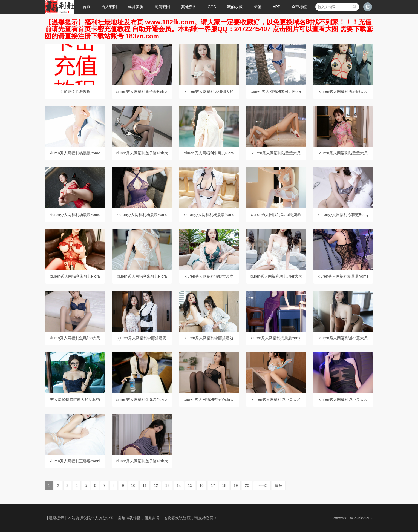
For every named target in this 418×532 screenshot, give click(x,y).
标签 (258, 7)
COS (212, 7)
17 (213, 485)
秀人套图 (109, 7)
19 (236, 485)
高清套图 (162, 7)
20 (247, 485)
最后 (279, 485)
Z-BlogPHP (364, 518)
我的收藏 (235, 7)
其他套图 (189, 7)
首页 (87, 7)
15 (190, 485)
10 (133, 485)
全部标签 (299, 7)
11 (145, 485)
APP (276, 7)
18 (224, 485)
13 (167, 485)
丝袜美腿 (136, 7)
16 (201, 485)
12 (156, 485)
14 (179, 485)
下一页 (262, 485)
